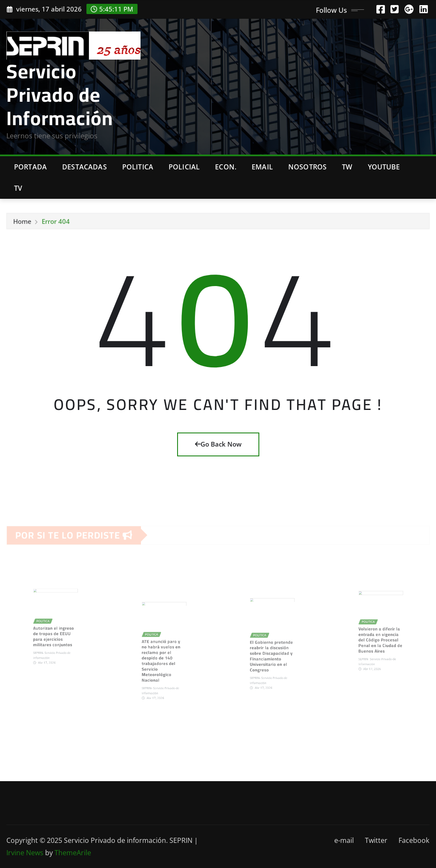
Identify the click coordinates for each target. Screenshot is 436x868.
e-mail (344, 840)
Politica (138, 167)
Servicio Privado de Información (60, 95)
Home (22, 224)
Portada (30, 167)
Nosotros (307, 167)
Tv (18, 188)
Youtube (384, 167)
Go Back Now (218, 444)
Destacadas (85, 167)
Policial (184, 167)
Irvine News (25, 853)
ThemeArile (73, 853)
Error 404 (56, 224)
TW (347, 167)
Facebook (414, 840)
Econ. (226, 167)
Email (262, 167)
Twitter (376, 840)
